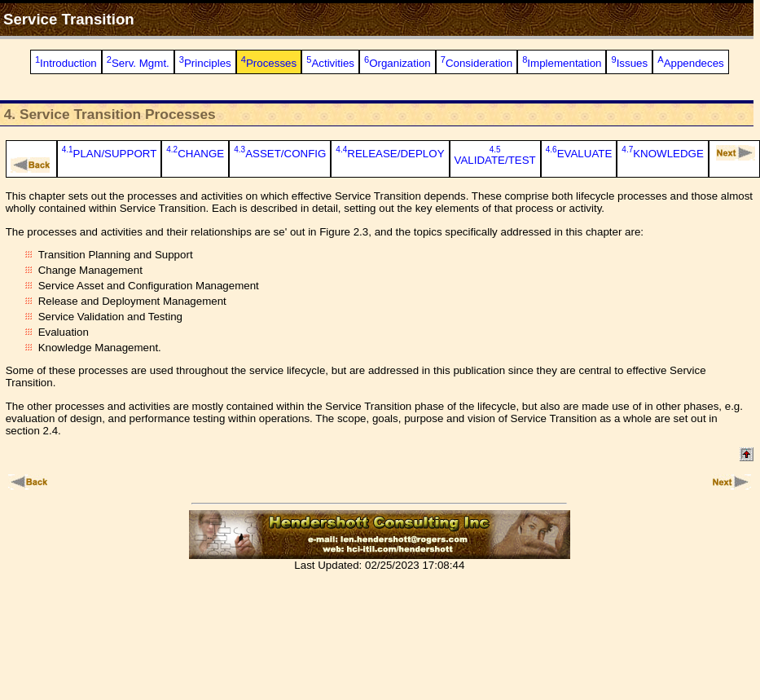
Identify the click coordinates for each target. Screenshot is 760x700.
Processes (269, 63)
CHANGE (195, 154)
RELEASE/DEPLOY (390, 154)
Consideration (477, 63)
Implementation (562, 63)
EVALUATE (579, 154)
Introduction (66, 63)
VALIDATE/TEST (495, 157)
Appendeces (691, 63)
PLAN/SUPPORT (110, 154)
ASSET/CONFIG (280, 154)
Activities (330, 63)
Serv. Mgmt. (138, 63)
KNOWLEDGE (663, 154)
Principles (205, 63)
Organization (398, 63)
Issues (629, 63)
